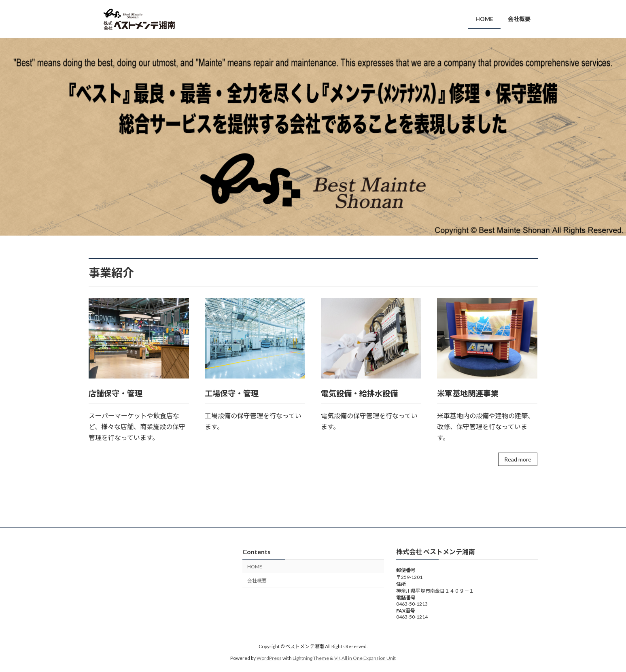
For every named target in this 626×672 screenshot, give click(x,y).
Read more (518, 459)
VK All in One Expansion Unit (365, 658)
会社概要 (257, 581)
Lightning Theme (311, 658)
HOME (255, 567)
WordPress (269, 658)
